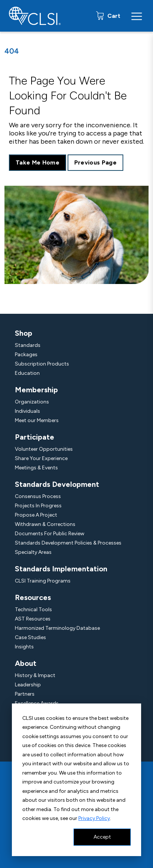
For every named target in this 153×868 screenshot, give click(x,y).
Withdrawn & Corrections (45, 524)
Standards (28, 345)
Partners (25, 694)
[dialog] (76, 780)
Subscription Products (42, 364)
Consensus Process (38, 496)
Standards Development (57, 484)
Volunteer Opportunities (44, 449)
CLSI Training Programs (43, 581)
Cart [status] (113, 16)
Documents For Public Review (50, 534)
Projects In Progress (38, 506)
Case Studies (30, 637)
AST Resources (33, 619)
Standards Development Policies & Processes (68, 543)
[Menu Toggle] (137, 16)
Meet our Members (37, 420)
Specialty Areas (33, 552)
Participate (35, 437)
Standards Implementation (61, 569)
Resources (33, 597)
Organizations (32, 402)
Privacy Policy (94, 818)
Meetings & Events (36, 468)
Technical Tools (33, 609)
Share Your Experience (41, 458)
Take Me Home (38, 162)
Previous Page (95, 162)
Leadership (28, 685)
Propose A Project (36, 515)
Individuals (27, 411)
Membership (36, 390)
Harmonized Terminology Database (57, 628)
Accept (102, 837)
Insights (24, 647)
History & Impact (35, 675)
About (26, 663)
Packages (26, 355)
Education (27, 373)
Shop (24, 333)
